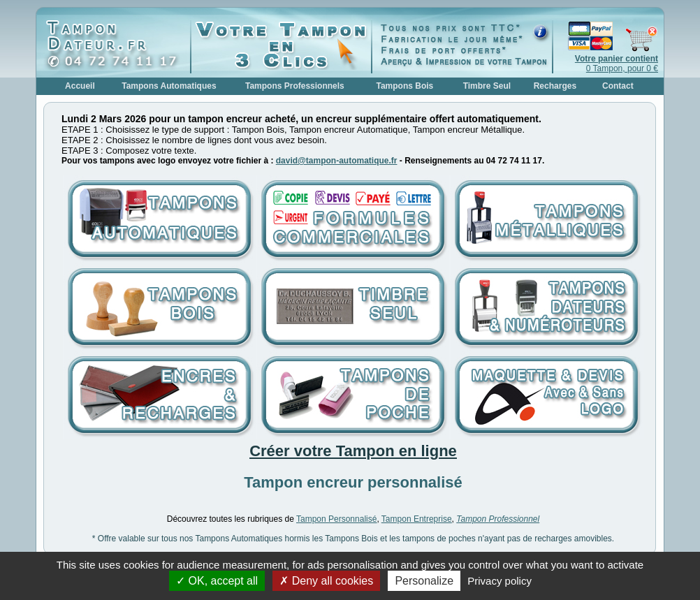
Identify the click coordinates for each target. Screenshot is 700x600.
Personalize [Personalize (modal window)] (424, 581)
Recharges (555, 86)
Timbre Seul (487, 86)
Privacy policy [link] (500, 581)
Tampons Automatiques (169, 86)
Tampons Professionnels (295, 86)
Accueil (80, 86)
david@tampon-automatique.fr (337, 161)
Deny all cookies (326, 581)
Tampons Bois (404, 86)
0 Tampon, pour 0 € (617, 64)
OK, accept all (217, 581)
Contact (618, 86)
